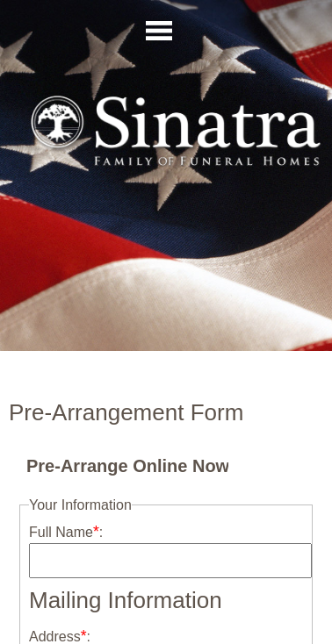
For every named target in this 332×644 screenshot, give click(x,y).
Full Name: (66, 532)
